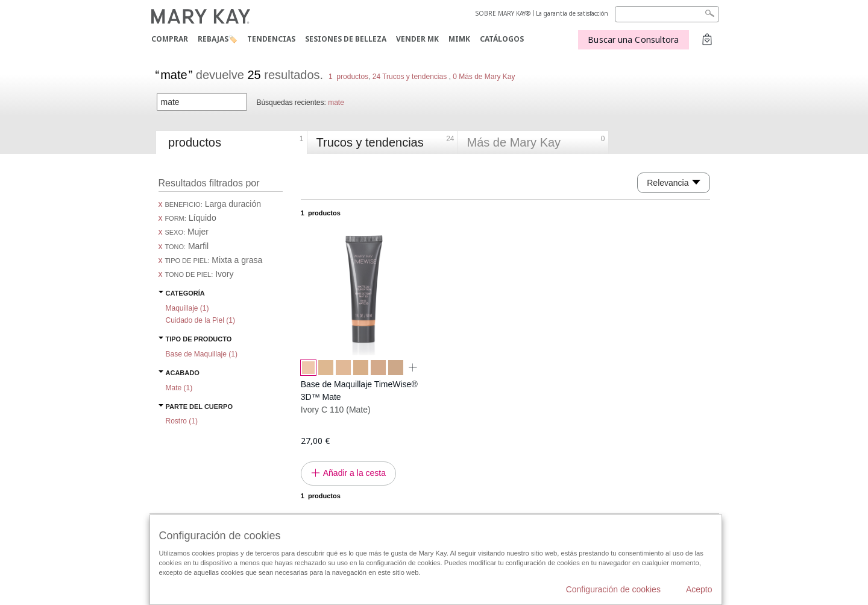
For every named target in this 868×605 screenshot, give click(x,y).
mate (336, 103)
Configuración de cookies (613, 589)
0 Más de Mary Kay (483, 77)
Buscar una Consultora (633, 40)
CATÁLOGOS (502, 39)
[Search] (667, 14)
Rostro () (182, 421)
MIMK (459, 39)
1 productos (348, 77)
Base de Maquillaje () (202, 354)
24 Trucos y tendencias (410, 77)
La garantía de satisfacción (572, 13)
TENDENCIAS (271, 39)
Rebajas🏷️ (218, 39)
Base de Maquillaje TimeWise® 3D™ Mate (359, 391)
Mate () (179, 388)
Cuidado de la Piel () (200, 320)
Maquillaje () (187, 308)
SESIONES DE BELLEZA (346, 39)
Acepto (699, 589)
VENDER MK (417, 39)
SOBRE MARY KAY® (503, 13)
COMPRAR (170, 39)
